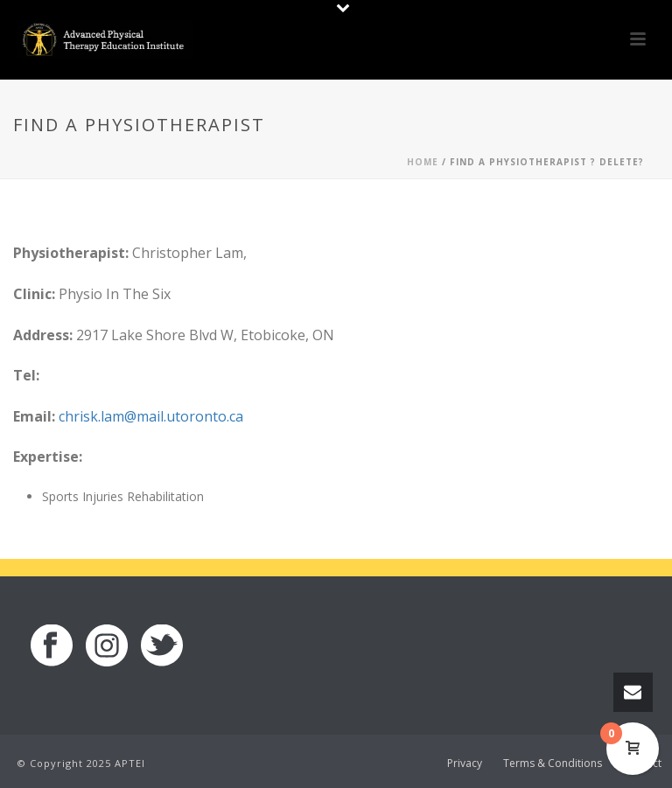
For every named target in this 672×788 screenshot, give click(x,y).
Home (423, 162)
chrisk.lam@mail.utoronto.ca (151, 416)
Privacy (465, 764)
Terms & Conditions (553, 764)
